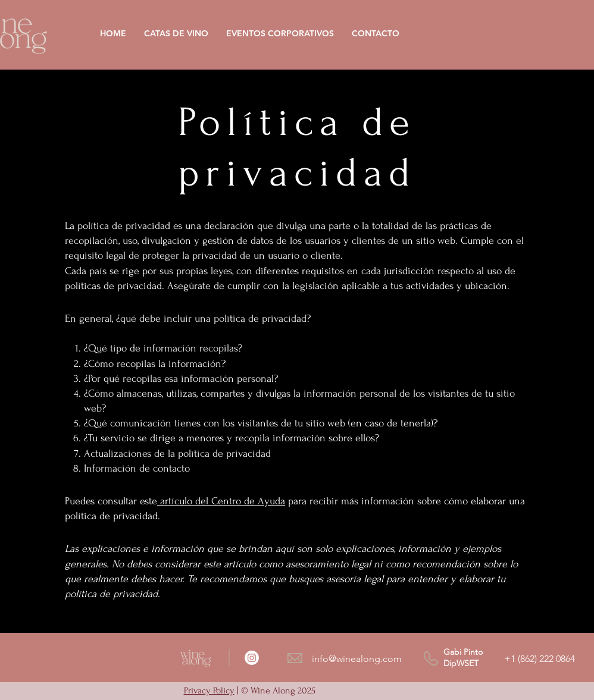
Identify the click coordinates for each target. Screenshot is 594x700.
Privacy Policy (209, 690)
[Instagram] (252, 658)
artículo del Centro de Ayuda (223, 501)
